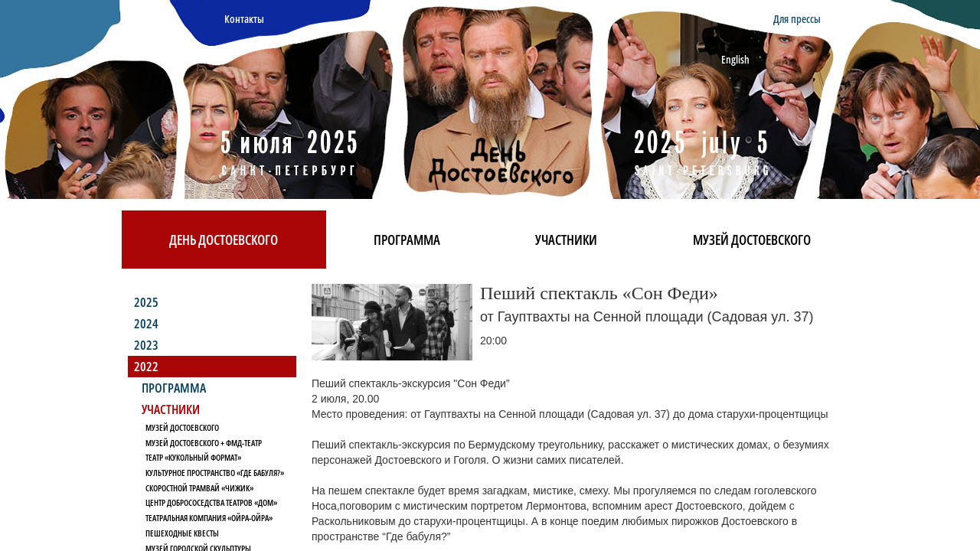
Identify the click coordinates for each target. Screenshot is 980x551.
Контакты (244, 19)
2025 (146, 302)
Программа (407, 240)
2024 (146, 323)
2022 (146, 366)
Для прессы (797, 19)
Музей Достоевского (752, 240)
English (735, 59)
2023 (146, 345)
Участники (566, 240)
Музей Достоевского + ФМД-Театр (204, 443)
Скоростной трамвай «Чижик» (199, 488)
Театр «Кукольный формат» (193, 457)
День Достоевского (224, 240)
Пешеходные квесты (182, 533)
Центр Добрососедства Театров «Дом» (211, 502)
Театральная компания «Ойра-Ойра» (209, 518)
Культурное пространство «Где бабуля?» (215, 473)
